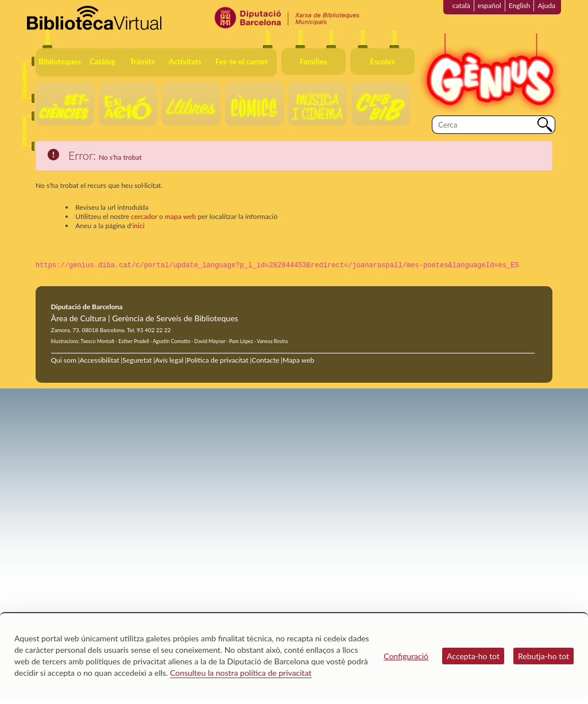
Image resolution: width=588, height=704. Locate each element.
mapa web (180, 216)
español (490, 5)
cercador (144, 216)
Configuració (406, 656)
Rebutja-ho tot (543, 656)
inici (138, 226)
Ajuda (546, 5)
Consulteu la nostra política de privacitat (241, 673)
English (520, 5)
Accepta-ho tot (473, 656)
